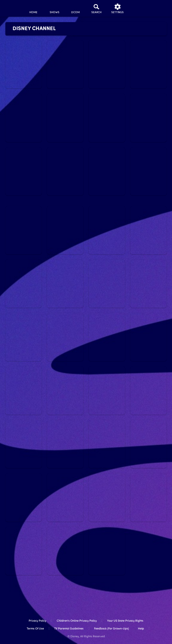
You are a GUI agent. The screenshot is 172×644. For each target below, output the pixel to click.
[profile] (139, 8)
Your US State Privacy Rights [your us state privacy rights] (125, 621)
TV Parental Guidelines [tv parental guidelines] (69, 629)
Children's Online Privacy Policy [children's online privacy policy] (77, 621)
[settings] (118, 8)
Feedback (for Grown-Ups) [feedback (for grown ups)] (112, 629)
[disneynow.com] (12, 7)
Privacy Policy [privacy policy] (37, 621)
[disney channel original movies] (75, 8)
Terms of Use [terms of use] (35, 629)
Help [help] (141, 629)
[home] (33, 8)
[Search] (97, 8)
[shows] (54, 8)
